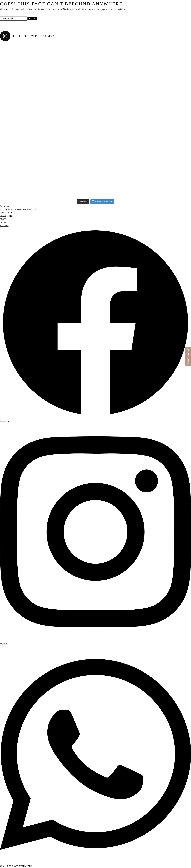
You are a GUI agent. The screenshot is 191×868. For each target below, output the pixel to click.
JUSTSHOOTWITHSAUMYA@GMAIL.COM (19, 209)
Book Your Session (188, 356)
